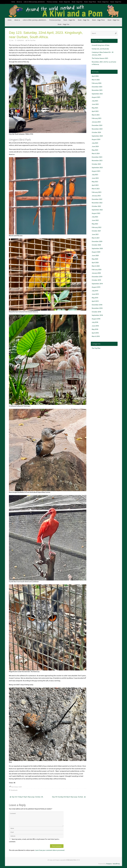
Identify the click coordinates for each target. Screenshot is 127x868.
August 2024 (96, 140)
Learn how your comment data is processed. (50, 850)
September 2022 (97, 210)
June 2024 (95, 147)
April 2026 (95, 76)
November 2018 (97, 308)
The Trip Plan (31, 40)
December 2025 (97, 87)
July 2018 (95, 322)
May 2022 (95, 224)
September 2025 (97, 94)
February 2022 (97, 227)
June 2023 (95, 178)
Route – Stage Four (103, 2)
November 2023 (97, 161)
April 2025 (95, 111)
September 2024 (97, 136)
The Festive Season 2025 (100, 58)
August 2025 (96, 97)
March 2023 (96, 189)
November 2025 (97, 90)
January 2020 (96, 273)
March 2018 (96, 336)
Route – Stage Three (90, 2)
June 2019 (95, 294)
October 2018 (96, 312)
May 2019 (95, 298)
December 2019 (97, 277)
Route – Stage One (65, 2)
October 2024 (96, 132)
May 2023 (95, 182)
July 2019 (95, 291)
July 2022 (95, 217)
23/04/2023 (20, 40)
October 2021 (96, 231)
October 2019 (96, 280)
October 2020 (96, 245)
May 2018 (95, 329)
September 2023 (97, 168)
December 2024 (97, 125)
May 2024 (95, 150)
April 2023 (95, 185)
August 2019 (96, 287)
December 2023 (97, 157)
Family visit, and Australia (100, 49)
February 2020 (97, 270)
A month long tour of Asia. (101, 45)
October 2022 (96, 206)
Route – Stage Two (77, 2)
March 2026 (96, 80)
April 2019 (95, 301)
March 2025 (96, 115)
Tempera (109, 864)
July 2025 (95, 101)
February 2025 (97, 118)
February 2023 (97, 192)
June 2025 (95, 104)
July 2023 (95, 175)
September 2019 (97, 284)
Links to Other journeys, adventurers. (34, 2)
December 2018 (97, 305)
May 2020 (95, 259)
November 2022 (97, 203)
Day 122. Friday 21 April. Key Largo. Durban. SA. (27, 797)
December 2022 (97, 199)
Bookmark (14, 790)
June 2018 (95, 326)
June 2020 (95, 256)
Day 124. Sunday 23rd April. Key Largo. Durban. (69, 797)
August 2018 (96, 319)
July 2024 (95, 143)
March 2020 (96, 266)
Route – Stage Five (116, 2)
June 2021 (95, 235)
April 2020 (95, 263)
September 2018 (97, 315)
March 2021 (96, 238)
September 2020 (97, 249)
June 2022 (95, 220)
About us (19, 2)
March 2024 (96, 154)
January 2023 (96, 196)
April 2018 (95, 333)
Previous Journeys (52, 2)
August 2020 (96, 252)
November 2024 (97, 129)
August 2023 (96, 171)
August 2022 (96, 213)
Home (13, 2)
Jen (12, 40)
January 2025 (96, 122)
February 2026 (97, 83)
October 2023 (96, 164)
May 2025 (95, 108)
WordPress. (117, 864)
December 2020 (97, 242)
